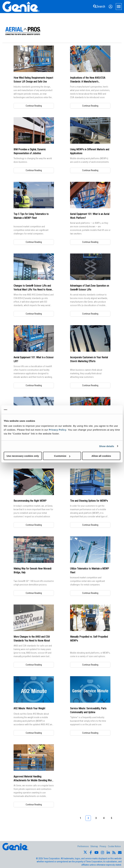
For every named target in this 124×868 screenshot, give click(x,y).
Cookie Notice (114, 846)
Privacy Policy (58, 430)
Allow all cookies (101, 456)
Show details (107, 446)
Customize (62, 456)
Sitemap (94, 846)
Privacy (103, 846)
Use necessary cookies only (23, 456)
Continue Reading (34, 106)
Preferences (83, 846)
